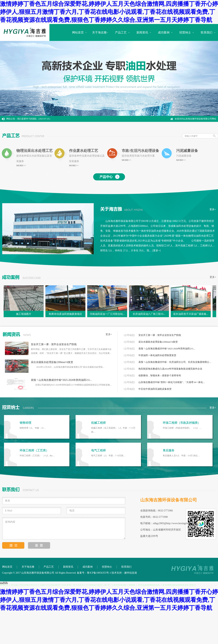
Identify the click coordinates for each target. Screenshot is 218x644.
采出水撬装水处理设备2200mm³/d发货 (52, 362)
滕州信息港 (131, 573)
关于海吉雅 (99, 32)
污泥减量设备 (187, 151)
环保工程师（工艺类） (34, 450)
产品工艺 (121, 32)
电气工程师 (98, 450)
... (110, 353)
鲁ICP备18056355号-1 (99, 573)
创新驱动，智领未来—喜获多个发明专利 (160, 375)
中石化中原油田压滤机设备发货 (155, 389)
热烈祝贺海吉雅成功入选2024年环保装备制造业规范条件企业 (170, 369)
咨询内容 (64, 528)
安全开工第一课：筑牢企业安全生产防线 (54, 344)
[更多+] (157, 251)
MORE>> (21, 165)
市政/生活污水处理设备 (140, 151)
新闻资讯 (142, 32)
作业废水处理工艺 (84, 151)
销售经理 (25, 423)
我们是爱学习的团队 (27, 119)
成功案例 (164, 32)
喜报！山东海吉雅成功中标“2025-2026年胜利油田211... (61, 380)
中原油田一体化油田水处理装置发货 (157, 355)
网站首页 (78, 32)
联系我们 (207, 32)
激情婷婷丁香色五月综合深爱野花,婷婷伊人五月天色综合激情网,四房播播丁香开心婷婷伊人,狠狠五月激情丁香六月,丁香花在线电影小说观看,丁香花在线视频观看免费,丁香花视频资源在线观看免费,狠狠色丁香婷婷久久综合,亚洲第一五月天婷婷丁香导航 (109, 12)
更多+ (213, 209)
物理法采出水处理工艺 (35, 151)
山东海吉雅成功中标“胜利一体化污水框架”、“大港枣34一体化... (172, 382)
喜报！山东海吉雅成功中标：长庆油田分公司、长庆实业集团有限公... (175, 362)
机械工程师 (98, 423)
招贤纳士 (185, 32)
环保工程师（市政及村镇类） (182, 423)
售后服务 (169, 450)
